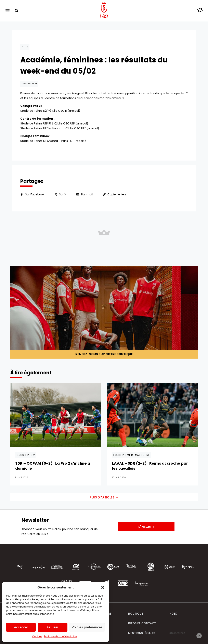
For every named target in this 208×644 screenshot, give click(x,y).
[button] (103, 587)
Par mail (87, 194)
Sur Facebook (35, 194)
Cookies (37, 636)
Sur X (63, 194)
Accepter (21, 627)
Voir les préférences (87, 627)
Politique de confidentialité (60, 636)
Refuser (53, 627)
